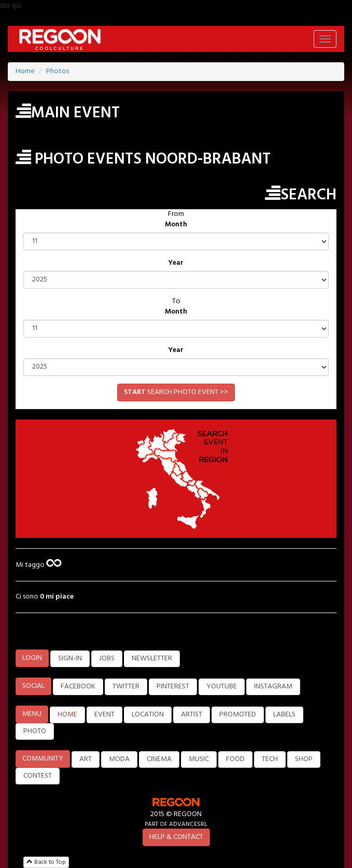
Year (176, 263)
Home (25, 71)
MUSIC (199, 759)
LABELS (284, 715)
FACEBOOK (78, 687)
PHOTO (35, 731)
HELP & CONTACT (176, 837)
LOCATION (148, 715)
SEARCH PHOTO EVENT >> (176, 392)
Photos (58, 71)
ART (86, 759)
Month (176, 225)
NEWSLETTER (152, 659)
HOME (67, 715)
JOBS (107, 659)
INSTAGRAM (273, 687)
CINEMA (159, 759)
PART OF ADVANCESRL (176, 824)
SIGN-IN (70, 659)
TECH (270, 759)
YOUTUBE (222, 687)
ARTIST (192, 715)
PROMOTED (238, 715)
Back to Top (46, 862)
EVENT (104, 715)
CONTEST (38, 776)
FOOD (235, 759)
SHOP (304, 759)
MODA (119, 759)
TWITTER (126, 687)
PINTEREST (173, 687)
